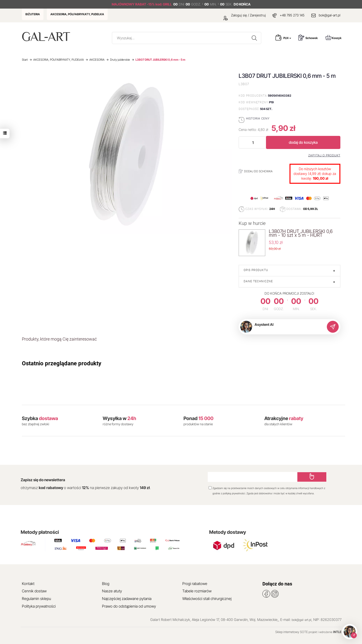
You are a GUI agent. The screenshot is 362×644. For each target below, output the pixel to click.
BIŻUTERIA (33, 14)
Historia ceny (258, 118)
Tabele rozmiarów (197, 591)
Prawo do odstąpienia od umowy (129, 606)
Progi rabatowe (195, 584)
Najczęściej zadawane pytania (127, 599)
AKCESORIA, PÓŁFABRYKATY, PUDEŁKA (77, 14)
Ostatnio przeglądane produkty (62, 363)
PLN (287, 38)
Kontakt (28, 584)
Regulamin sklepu (36, 599)
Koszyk (333, 37)
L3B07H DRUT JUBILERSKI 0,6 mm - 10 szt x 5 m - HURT (301, 233)
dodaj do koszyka (303, 142)
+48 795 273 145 (292, 15)
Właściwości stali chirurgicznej (207, 599)
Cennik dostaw (34, 591)
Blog (106, 584)
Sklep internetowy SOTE (292, 632)
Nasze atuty (112, 591)
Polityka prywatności (39, 606)
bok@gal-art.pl (330, 15)
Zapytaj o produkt (324, 155)
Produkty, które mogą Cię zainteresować (59, 339)
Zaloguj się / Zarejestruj (245, 15)
